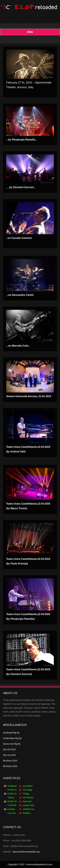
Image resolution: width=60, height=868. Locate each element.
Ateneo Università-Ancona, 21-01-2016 (29, 396)
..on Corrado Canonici (19, 238)
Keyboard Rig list (11, 733)
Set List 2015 (9, 749)
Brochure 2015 (10, 761)
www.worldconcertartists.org (26, 852)
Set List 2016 (9, 755)
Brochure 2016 (10, 766)
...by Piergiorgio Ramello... (22, 140)
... (21, 187)
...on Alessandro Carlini (20, 295)
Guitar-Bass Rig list (12, 738)
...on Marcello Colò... (18, 346)
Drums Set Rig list (12, 744)
